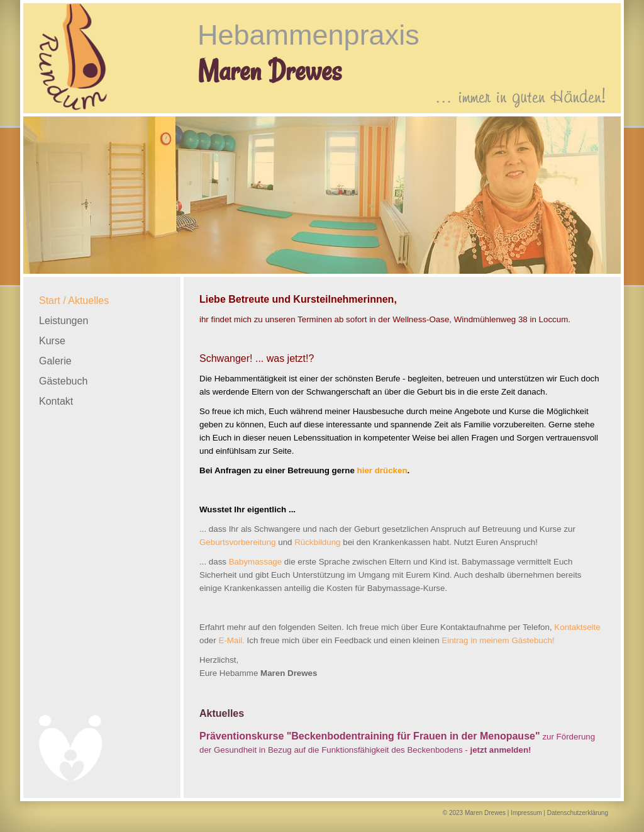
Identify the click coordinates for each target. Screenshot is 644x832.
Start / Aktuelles (74, 301)
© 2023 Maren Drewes (474, 813)
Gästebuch (63, 381)
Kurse (52, 341)
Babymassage (255, 562)
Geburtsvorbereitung (238, 542)
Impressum (526, 813)
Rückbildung (317, 542)
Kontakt (56, 401)
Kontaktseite (577, 627)
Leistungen (64, 321)
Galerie (55, 361)
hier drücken (382, 470)
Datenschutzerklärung (578, 813)
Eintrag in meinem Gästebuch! (498, 640)
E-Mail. (231, 640)
